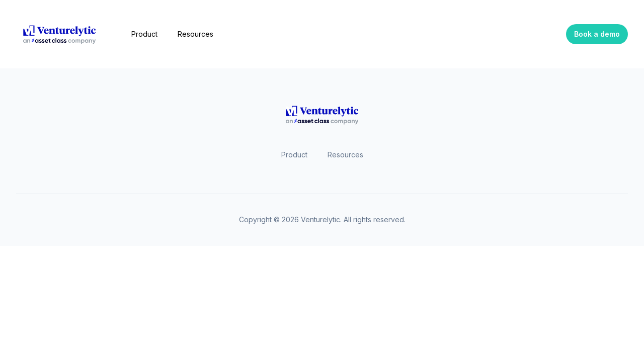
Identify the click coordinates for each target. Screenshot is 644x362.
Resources (195, 34)
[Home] (60, 34)
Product (144, 34)
